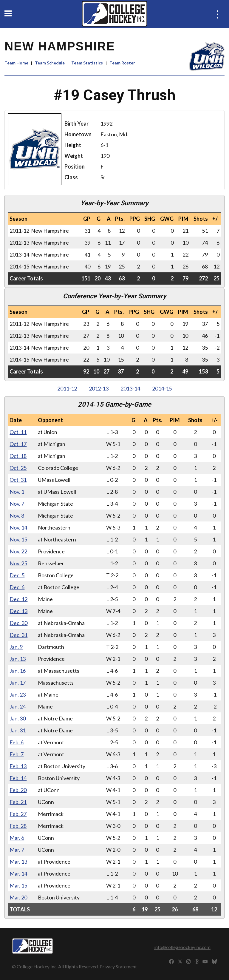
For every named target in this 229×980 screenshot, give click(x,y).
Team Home (16, 63)
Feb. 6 (17, 742)
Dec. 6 (17, 587)
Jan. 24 (18, 706)
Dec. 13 (18, 611)
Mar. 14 (18, 873)
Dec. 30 (18, 623)
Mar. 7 (17, 850)
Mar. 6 (17, 838)
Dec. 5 (17, 575)
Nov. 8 (17, 516)
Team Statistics (87, 63)
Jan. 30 (18, 718)
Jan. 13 (18, 659)
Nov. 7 (17, 504)
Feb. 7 (17, 754)
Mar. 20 (18, 897)
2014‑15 (162, 388)
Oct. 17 (18, 444)
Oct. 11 (18, 432)
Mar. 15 (18, 885)
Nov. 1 (17, 492)
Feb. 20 (18, 790)
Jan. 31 (18, 730)
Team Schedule (50, 63)
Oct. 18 (18, 456)
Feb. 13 (18, 766)
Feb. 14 (18, 778)
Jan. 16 (18, 671)
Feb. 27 (18, 814)
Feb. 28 (18, 826)
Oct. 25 (18, 468)
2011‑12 (67, 388)
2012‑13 (99, 388)
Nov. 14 (18, 527)
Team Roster (122, 63)
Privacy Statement (118, 966)
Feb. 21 (18, 802)
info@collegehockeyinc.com (182, 947)
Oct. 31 (18, 480)
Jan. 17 (18, 683)
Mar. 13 (18, 862)
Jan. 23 (18, 695)
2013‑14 (130, 388)
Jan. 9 (16, 647)
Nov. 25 (18, 563)
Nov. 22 (18, 551)
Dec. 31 (18, 635)
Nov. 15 (18, 539)
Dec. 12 (18, 599)
